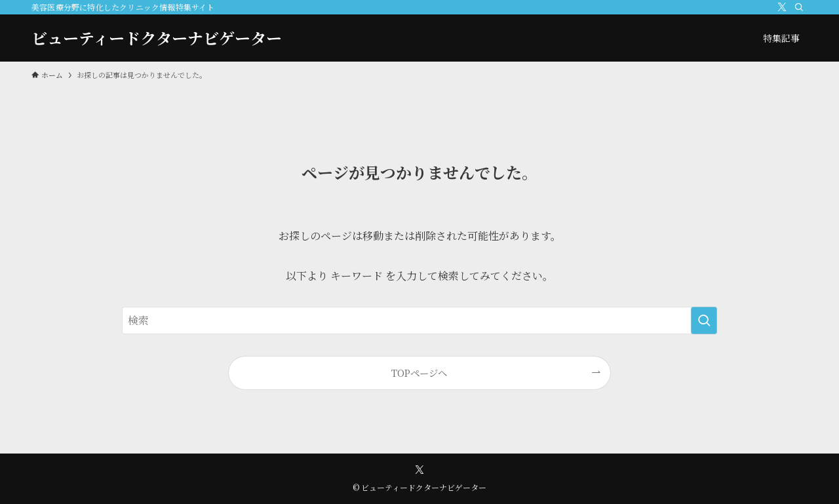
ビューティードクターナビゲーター (157, 38)
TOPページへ (419, 373)
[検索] (799, 7)
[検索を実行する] (704, 320)
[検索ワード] (419, 320)
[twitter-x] (782, 7)
